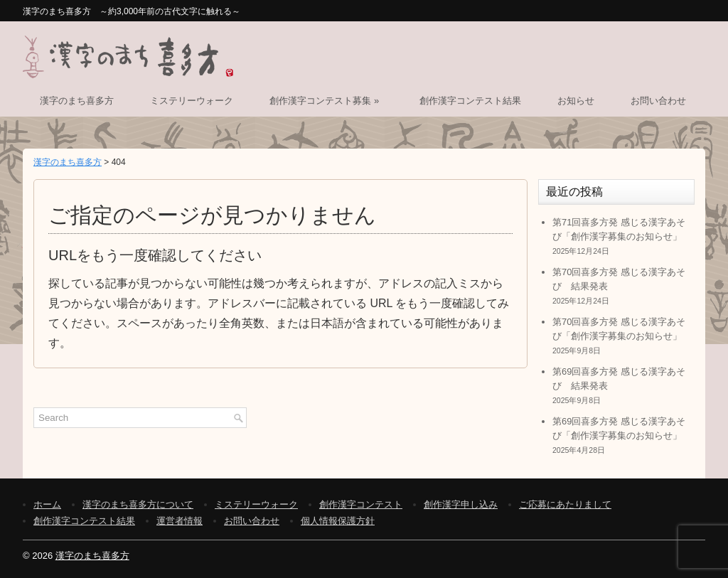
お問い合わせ (658, 101)
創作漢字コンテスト (361, 504)
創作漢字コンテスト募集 (326, 101)
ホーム (47, 504)
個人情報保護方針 (338, 521)
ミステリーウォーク (192, 101)
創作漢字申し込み (461, 504)
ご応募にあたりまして (565, 504)
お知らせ (576, 101)
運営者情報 (180, 521)
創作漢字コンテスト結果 (470, 101)
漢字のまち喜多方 (77, 101)
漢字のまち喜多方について (138, 504)
